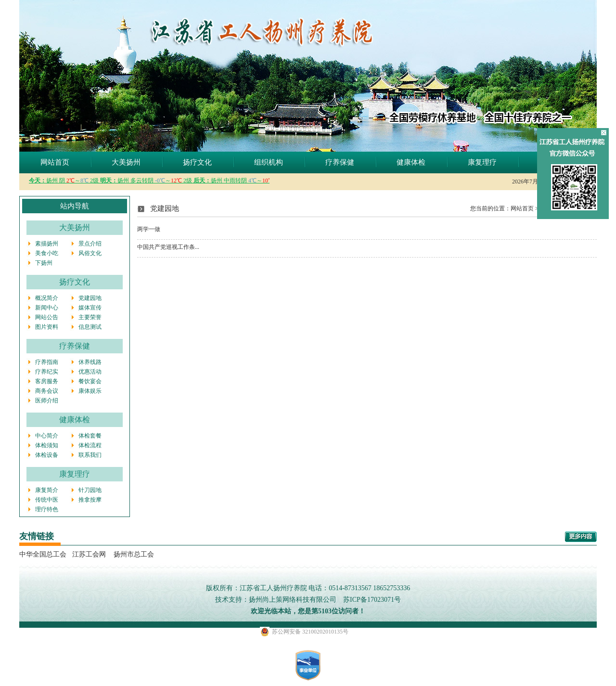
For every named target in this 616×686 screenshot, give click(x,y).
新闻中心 (47, 308)
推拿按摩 (90, 500)
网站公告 (47, 317)
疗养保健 (340, 162)
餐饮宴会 (90, 381)
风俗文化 (90, 253)
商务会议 (47, 391)
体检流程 (90, 445)
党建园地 (90, 298)
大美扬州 (126, 162)
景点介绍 (90, 244)
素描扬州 (47, 244)
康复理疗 (482, 162)
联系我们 (90, 455)
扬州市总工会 (133, 554)
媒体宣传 (90, 308)
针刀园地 (90, 490)
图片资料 (47, 327)
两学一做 (149, 229)
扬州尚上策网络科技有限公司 (293, 600)
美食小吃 (47, 253)
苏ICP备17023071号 (372, 600)
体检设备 (47, 455)
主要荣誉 (90, 317)
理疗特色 (47, 509)
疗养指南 (47, 362)
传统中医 (47, 500)
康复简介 (47, 490)
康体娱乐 (90, 391)
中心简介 (47, 436)
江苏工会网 (89, 554)
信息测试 (90, 327)
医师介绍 (47, 401)
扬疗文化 (197, 162)
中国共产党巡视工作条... (168, 247)
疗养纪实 (47, 372)
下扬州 (44, 263)
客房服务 (47, 381)
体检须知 (47, 445)
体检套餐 (90, 436)
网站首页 (55, 162)
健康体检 (411, 162)
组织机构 (269, 162)
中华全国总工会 (43, 554)
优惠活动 (90, 372)
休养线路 (90, 362)
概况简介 (47, 298)
